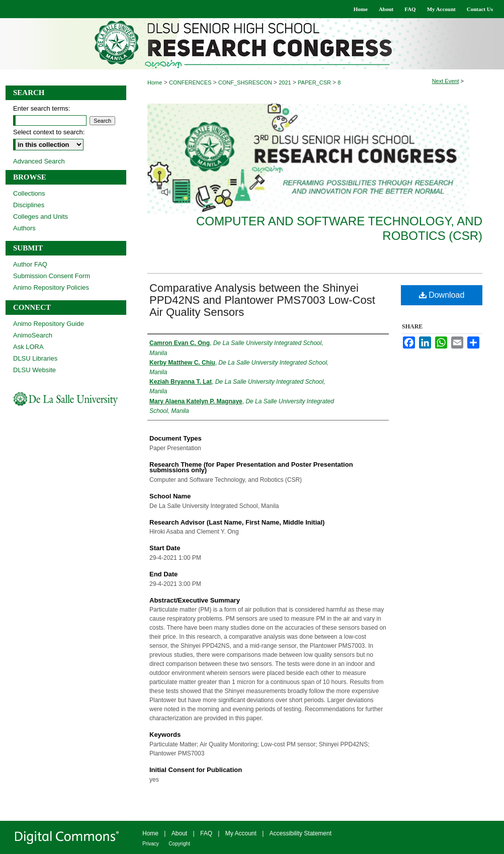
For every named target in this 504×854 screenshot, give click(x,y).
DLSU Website (34, 370)
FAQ (206, 833)
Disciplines (29, 205)
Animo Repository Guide (49, 324)
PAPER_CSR (315, 82)
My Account (241, 833)
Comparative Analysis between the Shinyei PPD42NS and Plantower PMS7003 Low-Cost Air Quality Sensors (262, 300)
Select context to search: (49, 132)
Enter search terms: (41, 108)
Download (442, 295)
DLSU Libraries (35, 358)
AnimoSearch (33, 335)
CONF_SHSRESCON (246, 82)
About (179, 833)
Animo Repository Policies (51, 287)
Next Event (446, 81)
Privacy (151, 844)
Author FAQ (30, 264)
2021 (286, 82)
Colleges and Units (40, 217)
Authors (24, 228)
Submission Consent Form (52, 276)
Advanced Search (39, 161)
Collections (29, 193)
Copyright (179, 844)
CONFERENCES (191, 82)
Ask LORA (28, 347)
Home (155, 82)
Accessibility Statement (301, 833)
